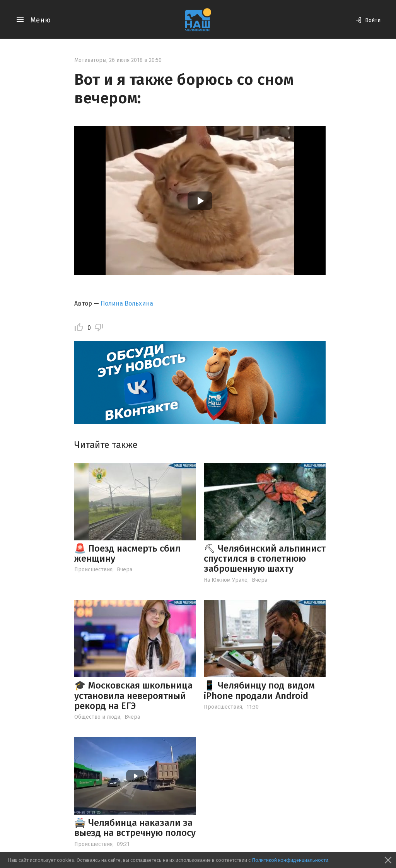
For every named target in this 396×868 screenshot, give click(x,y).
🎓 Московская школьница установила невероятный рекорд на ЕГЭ (133, 696)
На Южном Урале (226, 580)
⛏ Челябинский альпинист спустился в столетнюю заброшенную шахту (265, 559)
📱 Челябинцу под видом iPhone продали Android (259, 690)
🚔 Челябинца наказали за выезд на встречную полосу (135, 828)
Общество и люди (97, 717)
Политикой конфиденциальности (290, 860)
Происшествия (93, 570)
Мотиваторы (90, 60)
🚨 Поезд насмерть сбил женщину (127, 554)
